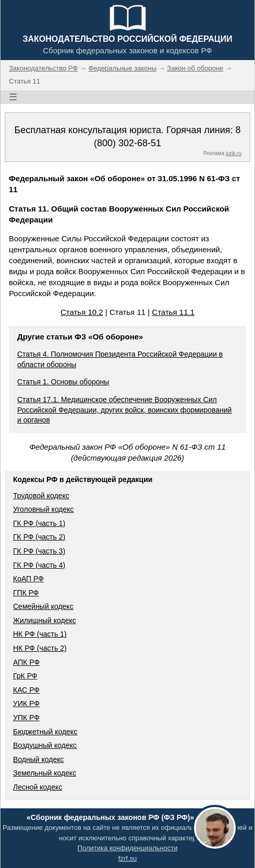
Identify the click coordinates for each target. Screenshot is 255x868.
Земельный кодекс (45, 773)
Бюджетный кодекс (45, 732)
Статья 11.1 (173, 312)
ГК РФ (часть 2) (39, 537)
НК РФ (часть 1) (40, 634)
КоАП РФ (28, 579)
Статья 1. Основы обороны (63, 382)
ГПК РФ (26, 593)
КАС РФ (26, 690)
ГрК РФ (25, 676)
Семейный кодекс (43, 606)
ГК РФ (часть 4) (39, 565)
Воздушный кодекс (45, 745)
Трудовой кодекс (41, 496)
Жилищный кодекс (45, 620)
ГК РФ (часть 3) (39, 551)
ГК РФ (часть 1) (39, 523)
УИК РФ (26, 703)
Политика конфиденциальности (128, 848)
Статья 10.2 (82, 312)
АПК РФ (26, 662)
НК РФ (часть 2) (40, 648)
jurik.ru (234, 153)
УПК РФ (26, 718)
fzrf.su (127, 858)
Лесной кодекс (38, 787)
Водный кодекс (39, 759)
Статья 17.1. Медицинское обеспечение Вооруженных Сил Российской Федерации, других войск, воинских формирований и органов (124, 410)
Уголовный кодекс (44, 509)
